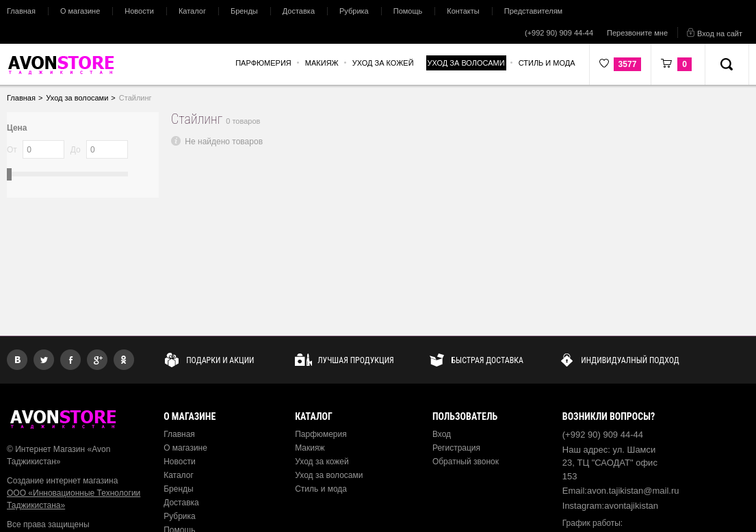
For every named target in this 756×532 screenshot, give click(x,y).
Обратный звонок (466, 462)
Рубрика (354, 11)
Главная (21, 11)
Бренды (244, 11)
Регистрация (456, 448)
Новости (139, 11)
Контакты (463, 11)
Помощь (408, 11)
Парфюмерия (321, 434)
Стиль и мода (321, 489)
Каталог (192, 11)
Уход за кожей (322, 462)
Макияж (310, 448)
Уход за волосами (329, 475)
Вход (442, 434)
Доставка (299, 11)
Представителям (533, 11)
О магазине (80, 11)
